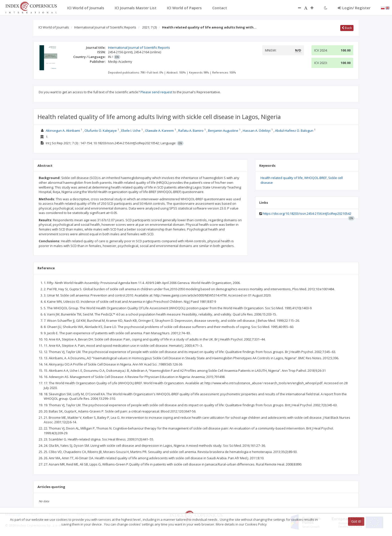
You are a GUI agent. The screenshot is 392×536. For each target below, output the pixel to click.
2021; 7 (149, 27)
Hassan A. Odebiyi (257, 130)
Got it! (356, 521)
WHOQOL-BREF (315, 178)
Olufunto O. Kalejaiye (101, 130)
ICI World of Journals (54, 27)
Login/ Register (354, 8)
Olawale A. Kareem (159, 130)
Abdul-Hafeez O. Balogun (294, 130)
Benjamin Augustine (223, 130)
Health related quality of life (282, 178)
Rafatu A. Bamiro (191, 130)
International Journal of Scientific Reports (105, 27)
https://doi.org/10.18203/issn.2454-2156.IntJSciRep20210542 (307, 213)
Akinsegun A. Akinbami (63, 130)
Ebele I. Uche (131, 130)
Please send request (156, 92)
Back (347, 28)
